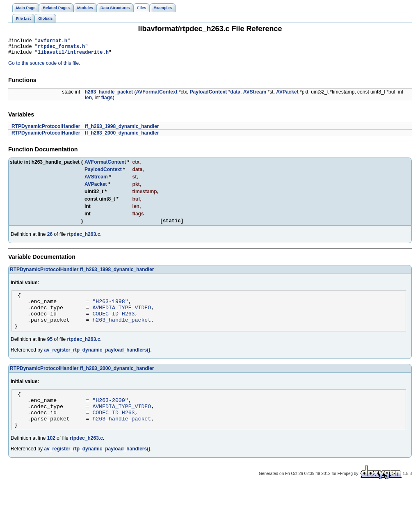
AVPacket (287, 96)
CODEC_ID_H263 (113, 323)
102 (51, 458)
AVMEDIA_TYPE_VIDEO (122, 316)
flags (107, 101)
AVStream (255, 96)
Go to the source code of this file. (44, 67)
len (88, 101)
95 (50, 352)
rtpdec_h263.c (83, 239)
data (235, 96)
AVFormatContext (156, 96)
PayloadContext (209, 96)
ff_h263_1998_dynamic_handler (122, 130)
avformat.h (52, 42)
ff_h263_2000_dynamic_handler (122, 137)
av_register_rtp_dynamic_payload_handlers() (97, 362)
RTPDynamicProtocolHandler (46, 130)
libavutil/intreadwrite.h (73, 56)
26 (50, 239)
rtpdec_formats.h (61, 49)
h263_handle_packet (109, 96)
